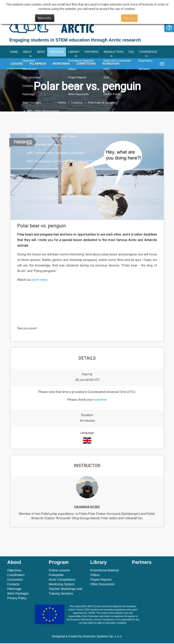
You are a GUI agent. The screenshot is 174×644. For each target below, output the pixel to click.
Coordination (16, 576)
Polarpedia (38, 65)
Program (58, 52)
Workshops (111, 65)
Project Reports (101, 580)
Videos (95, 576)
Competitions (86, 65)
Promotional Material (105, 571)
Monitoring (61, 65)
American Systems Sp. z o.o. (103, 637)
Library (75, 52)
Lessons (17, 65)
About (28, 52)
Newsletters (116, 52)
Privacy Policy (17, 599)
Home (14, 52)
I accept (129, 18)
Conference (151, 52)
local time (100, 400)
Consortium (15, 580)
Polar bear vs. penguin (102, 103)
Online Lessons (59, 571)
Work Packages (18, 594)
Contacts (13, 585)
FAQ (133, 52)
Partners (93, 52)
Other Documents (103, 585)
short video (40, 280)
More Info (45, 18)
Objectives (14, 571)
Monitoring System (62, 585)
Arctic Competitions (62, 580)
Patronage (14, 589)
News (41, 52)
